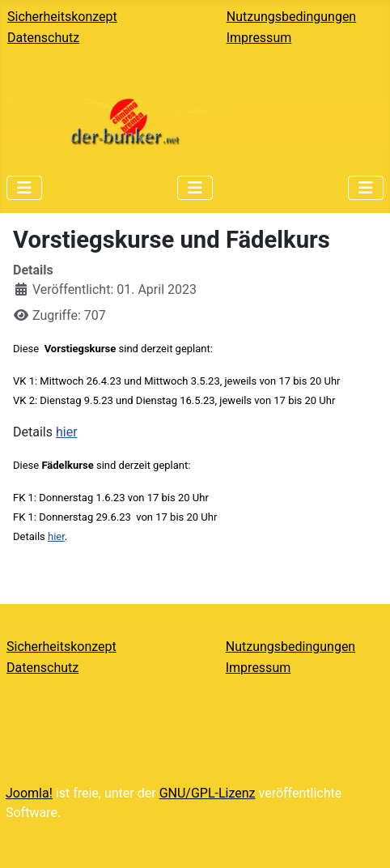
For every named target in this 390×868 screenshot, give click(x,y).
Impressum (259, 38)
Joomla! (29, 793)
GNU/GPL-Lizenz (208, 793)
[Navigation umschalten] (24, 188)
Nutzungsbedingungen (291, 17)
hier (67, 432)
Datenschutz (43, 38)
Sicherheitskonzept (62, 17)
